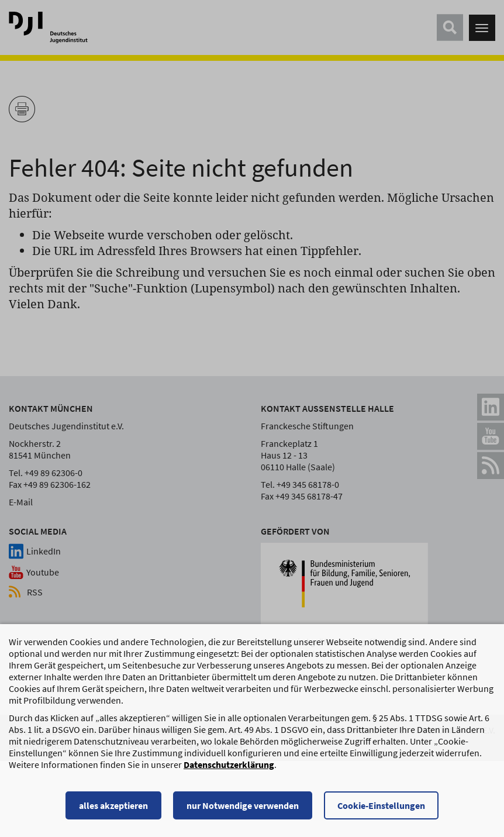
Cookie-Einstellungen (381, 811)
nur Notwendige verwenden (243, 811)
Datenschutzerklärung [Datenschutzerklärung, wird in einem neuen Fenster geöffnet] (229, 770)
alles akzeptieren (113, 811)
